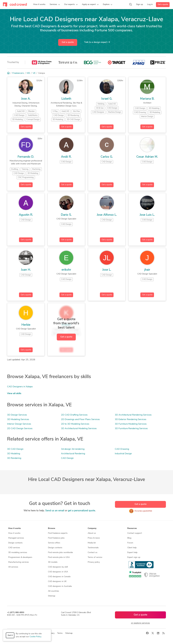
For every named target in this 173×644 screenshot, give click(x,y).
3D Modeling (14, 454)
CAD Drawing (122, 449)
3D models (53, 562)
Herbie (26, 325)
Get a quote (163, 4)
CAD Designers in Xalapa (20, 387)
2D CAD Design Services (20, 429)
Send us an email (55, 511)
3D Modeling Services (18, 419)
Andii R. (66, 157)
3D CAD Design (15, 449)
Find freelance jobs (56, 538)
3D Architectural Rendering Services (133, 415)
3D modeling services (18, 553)
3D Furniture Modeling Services (131, 424)
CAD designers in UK (57, 581)
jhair (147, 270)
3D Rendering (14, 458)
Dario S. (66, 215)
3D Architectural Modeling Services (79, 429)
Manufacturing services (19, 562)
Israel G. (107, 99)
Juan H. (26, 270)
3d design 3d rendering (73, 449)
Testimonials (93, 548)
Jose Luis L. (147, 215)
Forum (130, 543)
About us (92, 533)
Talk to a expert (97, 42)
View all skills (14, 394)
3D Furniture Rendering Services (131, 429)
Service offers (54, 543)
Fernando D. (26, 157)
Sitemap (52, 596)
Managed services (16, 538)
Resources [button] (132, 528)
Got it (10, 635)
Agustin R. (26, 215)
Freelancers (18, 73)
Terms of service (95, 557)
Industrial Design (123, 454)
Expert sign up (134, 557)
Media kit (92, 543)
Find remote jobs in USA (59, 557)
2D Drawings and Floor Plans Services (80, 419)
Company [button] (92, 528)
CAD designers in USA (58, 572)
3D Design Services (17, 415)
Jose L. (107, 270)
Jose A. (26, 99)
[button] (55, 5)
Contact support (135, 533)
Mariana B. (147, 99)
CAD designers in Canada (59, 577)
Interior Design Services (19, 424)
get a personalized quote (81, 511)
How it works (14, 533)
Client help (132, 548)
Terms (60, 633)
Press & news (94, 538)
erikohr (66, 270)
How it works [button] (15, 528)
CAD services (14, 548)
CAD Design (67, 458)
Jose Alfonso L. (107, 215)
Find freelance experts (58, 533)
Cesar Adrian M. (147, 157)
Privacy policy (94, 562)
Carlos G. (107, 157)
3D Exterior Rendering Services (131, 419)
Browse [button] (52, 528)
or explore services (140, 623)
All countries (54, 591)
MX (28, 73)
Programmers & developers (20, 557)
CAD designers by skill (58, 567)
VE (34, 73)
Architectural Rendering (73, 454)
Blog (129, 538)
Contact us (93, 553)
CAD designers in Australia (60, 586)
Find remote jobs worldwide (60, 553)
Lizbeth (66, 99)
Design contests (15, 543)
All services (13, 567)
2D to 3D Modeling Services (75, 424)
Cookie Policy (35, 637)
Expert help (132, 553)
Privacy (51, 633)
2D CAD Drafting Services (74, 415)
